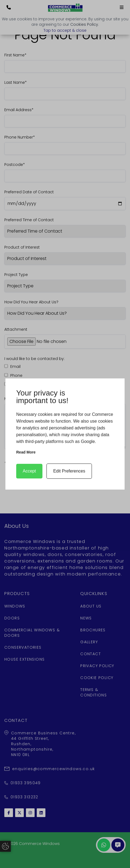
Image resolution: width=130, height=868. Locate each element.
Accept (29, 471)
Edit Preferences (69, 471)
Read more (26, 452)
